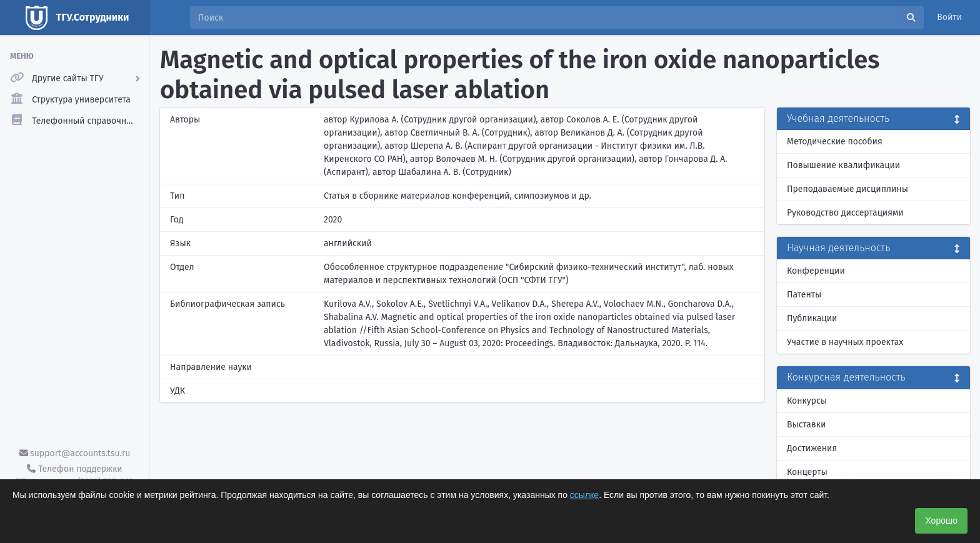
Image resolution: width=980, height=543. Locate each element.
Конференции (816, 271)
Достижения (812, 448)
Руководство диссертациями (845, 213)
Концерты (807, 472)
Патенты (804, 295)
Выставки (806, 425)
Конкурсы (807, 401)
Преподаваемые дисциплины (847, 189)
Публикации (812, 318)
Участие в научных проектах (845, 342)
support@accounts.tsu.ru (75, 453)
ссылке (584, 495)
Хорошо (941, 521)
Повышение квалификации (843, 165)
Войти (949, 17)
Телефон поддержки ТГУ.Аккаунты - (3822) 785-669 (74, 476)
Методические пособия (835, 142)
